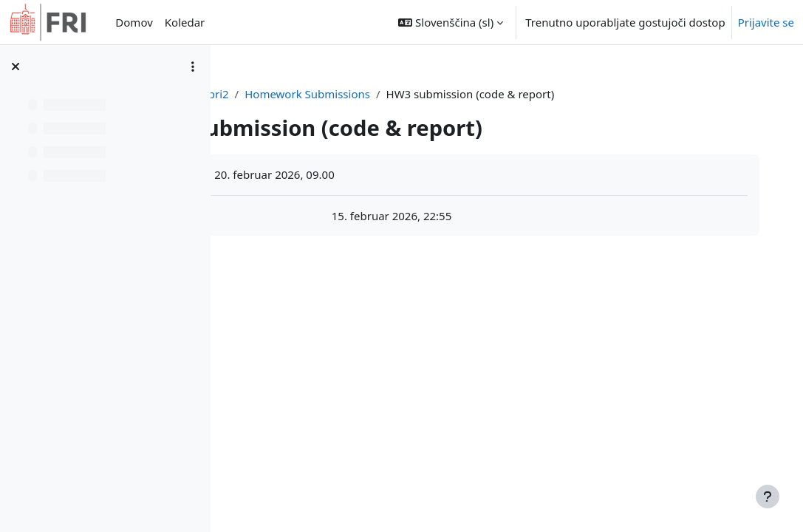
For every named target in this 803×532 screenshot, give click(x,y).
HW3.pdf (324, 216)
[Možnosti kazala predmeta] (193, 66)
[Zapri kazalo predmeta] (16, 66)
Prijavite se (766, 22)
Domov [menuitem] (134, 22)
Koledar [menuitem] (185, 22)
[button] (451, 22)
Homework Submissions (471, 94)
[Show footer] (768, 497)
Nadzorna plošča (310, 94)
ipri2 (380, 94)
